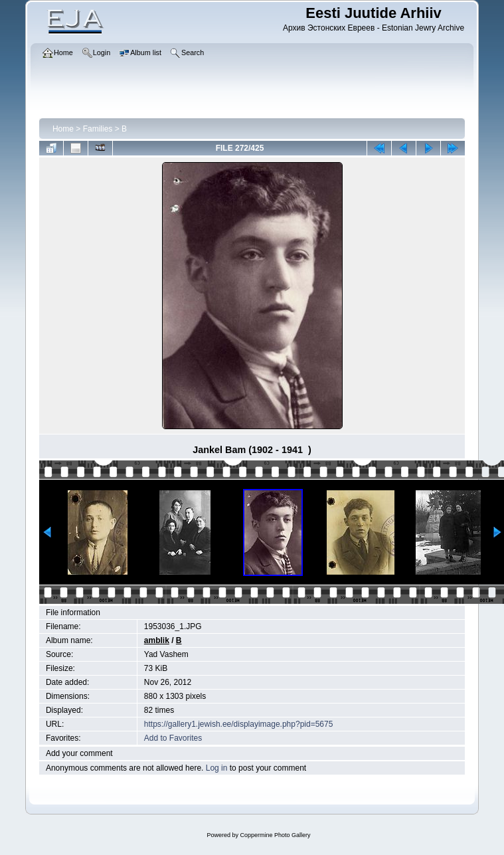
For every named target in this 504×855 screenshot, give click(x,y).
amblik (157, 640)
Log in (217, 768)
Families (98, 129)
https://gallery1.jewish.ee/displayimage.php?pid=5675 (239, 724)
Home (63, 129)
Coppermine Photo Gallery (275, 835)
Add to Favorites (173, 738)
